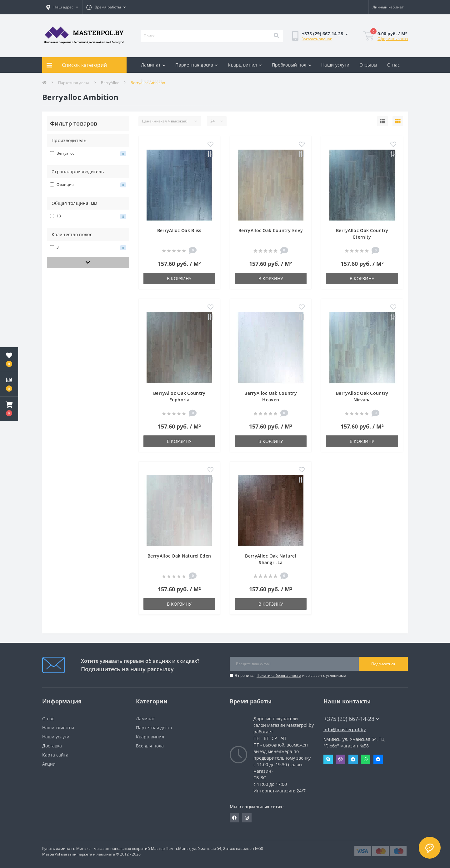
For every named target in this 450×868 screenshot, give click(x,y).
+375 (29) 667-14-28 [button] (351, 719)
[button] (9, 409)
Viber (341, 759)
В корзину (179, 278)
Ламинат (153, 65)
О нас (394, 65)
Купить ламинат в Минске (66, 848)
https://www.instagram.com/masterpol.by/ (247, 818)
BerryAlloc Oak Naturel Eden (179, 556)
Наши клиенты (58, 728)
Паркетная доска (197, 65)
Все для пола (150, 746)
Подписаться (383, 664)
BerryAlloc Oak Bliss (179, 230)
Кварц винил (245, 65)
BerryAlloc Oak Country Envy (271, 230)
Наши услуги (335, 65)
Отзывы (368, 65)
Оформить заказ (393, 39)
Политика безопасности (279, 675)
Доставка (52, 746)
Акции (49, 764)
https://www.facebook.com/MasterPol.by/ (234, 818)
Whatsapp (366, 759)
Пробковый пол (292, 65)
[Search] (276, 36)
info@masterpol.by (345, 729)
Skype (328, 759)
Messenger (378, 759)
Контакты (152, 80)
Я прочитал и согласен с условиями (290, 675)
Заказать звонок (317, 39)
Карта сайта (55, 755)
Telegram (353, 759)
